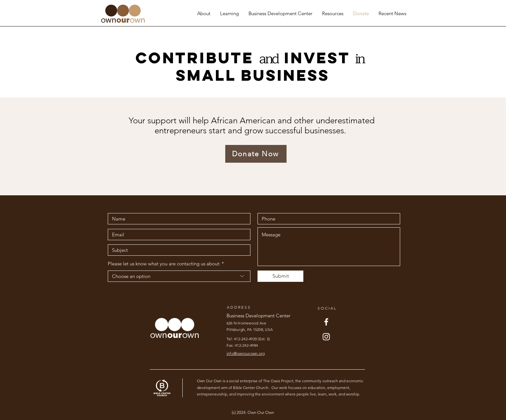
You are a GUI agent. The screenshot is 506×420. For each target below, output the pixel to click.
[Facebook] (326, 322)
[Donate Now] (256, 154)
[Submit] (280, 276)
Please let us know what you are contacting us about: (164, 264)
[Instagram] (326, 337)
